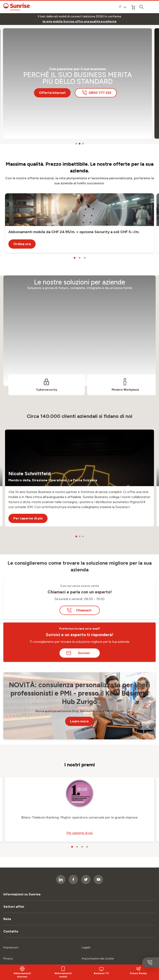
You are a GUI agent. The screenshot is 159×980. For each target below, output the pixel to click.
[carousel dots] (76, 144)
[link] (79, 22)
